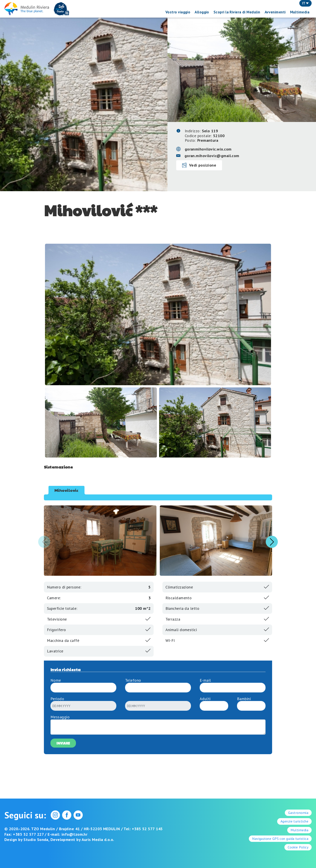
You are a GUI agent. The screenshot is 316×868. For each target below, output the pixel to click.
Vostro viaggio (178, 12)
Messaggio (60, 717)
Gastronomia (298, 813)
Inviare (63, 743)
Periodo (57, 699)
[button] (272, 542)
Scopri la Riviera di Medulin (237, 12)
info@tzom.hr (74, 834)
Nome (56, 680)
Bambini (244, 699)
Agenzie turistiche (294, 821)
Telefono (133, 680)
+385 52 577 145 (147, 829)
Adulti (205, 699)
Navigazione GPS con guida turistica (280, 839)
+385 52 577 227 (28, 834)
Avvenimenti (275, 12)
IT (305, 3)
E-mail (205, 680)
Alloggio (202, 12)
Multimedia (300, 12)
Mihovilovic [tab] (66, 490)
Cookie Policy (298, 847)
